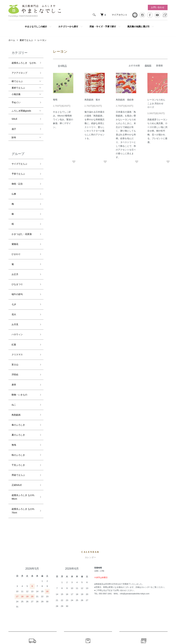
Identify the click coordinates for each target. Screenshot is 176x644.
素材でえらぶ (26, 42)
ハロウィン (17, 270)
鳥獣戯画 (16, 327)
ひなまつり (17, 235)
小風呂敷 (16, 90)
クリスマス (17, 284)
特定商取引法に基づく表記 (124, 595)
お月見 (15, 263)
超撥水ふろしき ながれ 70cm (23, 397)
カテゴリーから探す (68, 27)
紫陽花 (15, 206)
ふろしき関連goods (21, 104)
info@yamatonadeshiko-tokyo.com (135, 478)
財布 (14, 124)
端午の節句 (17, 242)
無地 (14, 348)
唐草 (14, 306)
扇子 (14, 117)
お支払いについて (144, 538)
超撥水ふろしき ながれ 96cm (23, 386)
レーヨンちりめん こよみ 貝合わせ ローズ (157, 105)
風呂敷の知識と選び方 (138, 27)
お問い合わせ (158, 7)
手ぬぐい (16, 97)
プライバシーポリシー (122, 601)
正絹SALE (17, 377)
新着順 (159, 67)
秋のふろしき (18, 355)
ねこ (14, 320)
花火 (14, 256)
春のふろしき (18, 334)
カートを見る (159, 579)
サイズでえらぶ (19, 149)
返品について (88, 538)
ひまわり (16, 213)
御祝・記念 (17, 163)
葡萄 (55, 101)
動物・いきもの (19, 313)
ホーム (12, 42)
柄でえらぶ (17, 77)
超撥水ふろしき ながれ (24, 63)
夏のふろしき (18, 341)
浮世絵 (15, 299)
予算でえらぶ (18, 156)
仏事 (14, 171)
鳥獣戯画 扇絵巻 (125, 101)
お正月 (15, 227)
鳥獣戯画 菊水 (92, 101)
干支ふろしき (18, 363)
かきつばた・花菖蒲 (22, 199)
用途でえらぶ (18, 370)
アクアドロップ (19, 70)
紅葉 (14, 277)
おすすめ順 (134, 67)
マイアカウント (120, 15)
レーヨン (42, 42)
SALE (14, 110)
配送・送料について (32, 538)
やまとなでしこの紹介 (36, 27)
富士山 (15, 292)
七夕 (14, 249)
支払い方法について (121, 590)
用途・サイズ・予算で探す (103, 27)
